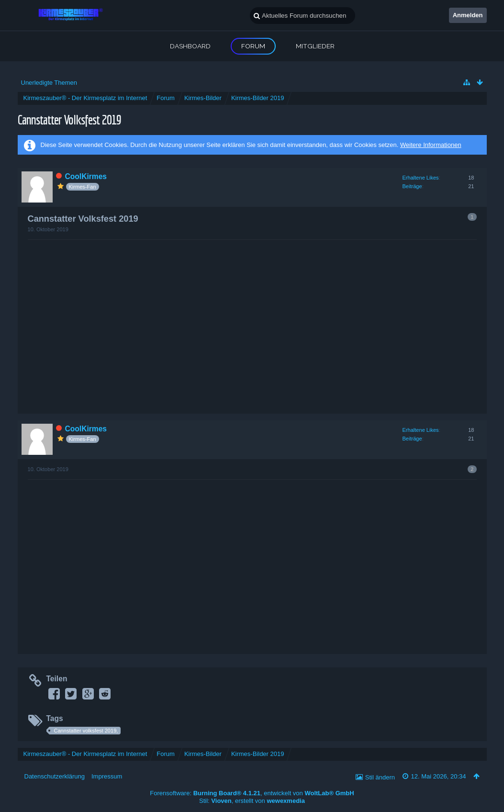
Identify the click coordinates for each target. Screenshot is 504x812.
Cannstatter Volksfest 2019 (69, 119)
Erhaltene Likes (421, 178)
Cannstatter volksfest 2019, (86, 731)
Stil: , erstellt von (252, 801)
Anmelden (468, 15)
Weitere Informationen (431, 145)
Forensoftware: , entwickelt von (252, 793)
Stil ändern (380, 777)
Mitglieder (315, 46)
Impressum (107, 776)
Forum (253, 46)
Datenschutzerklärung (55, 776)
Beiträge (412, 186)
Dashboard (190, 46)
